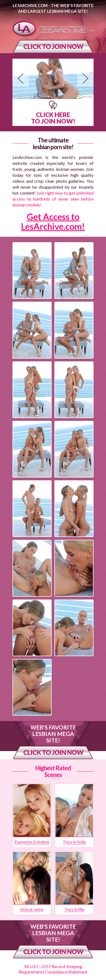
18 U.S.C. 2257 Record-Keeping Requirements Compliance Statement (53, 969)
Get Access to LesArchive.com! (53, 221)
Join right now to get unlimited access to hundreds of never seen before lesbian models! (53, 199)
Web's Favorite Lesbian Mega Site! (53, 734)
